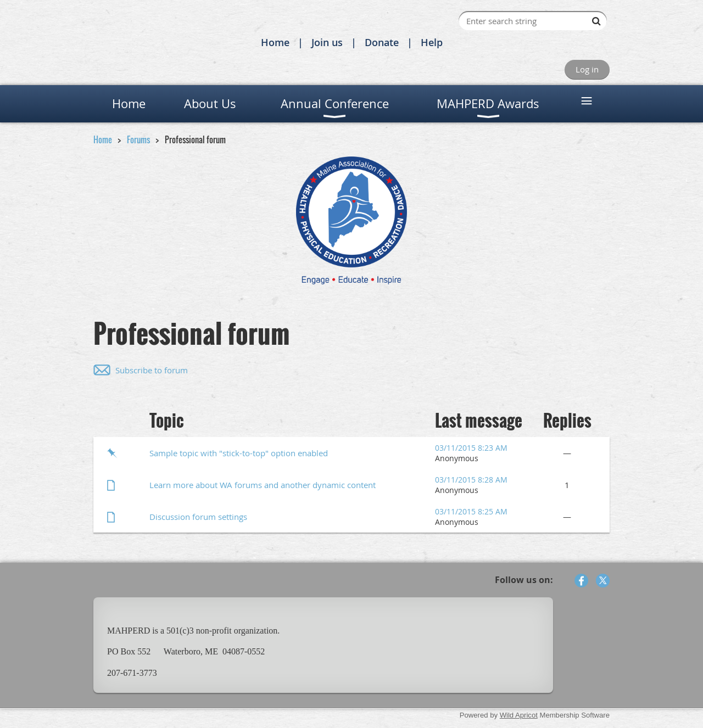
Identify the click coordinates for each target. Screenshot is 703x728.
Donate (382, 42)
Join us (327, 42)
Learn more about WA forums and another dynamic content (263, 485)
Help (432, 42)
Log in (587, 69)
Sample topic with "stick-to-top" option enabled (239, 453)
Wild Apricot (519, 715)
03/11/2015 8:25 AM (471, 511)
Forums (138, 139)
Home (275, 42)
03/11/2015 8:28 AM (471, 480)
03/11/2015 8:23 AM (471, 448)
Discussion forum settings (198, 517)
